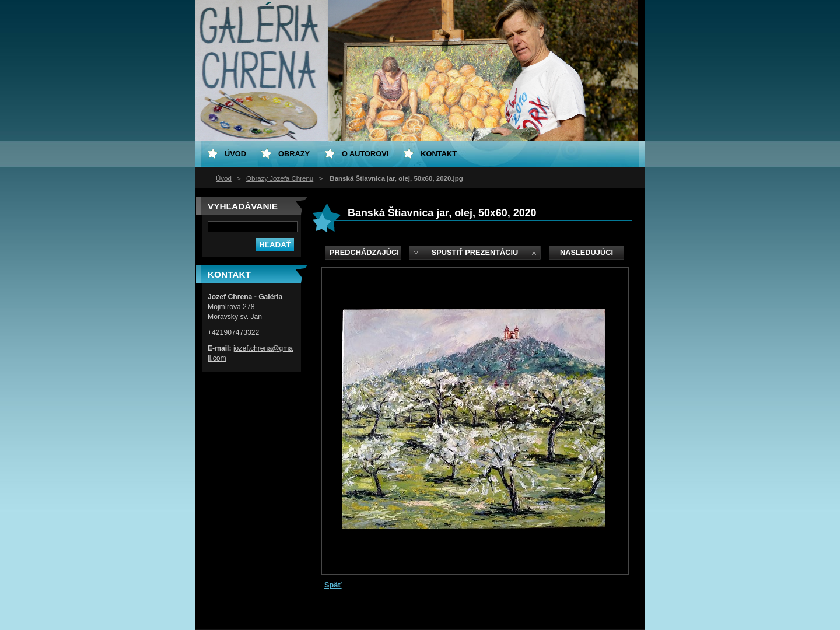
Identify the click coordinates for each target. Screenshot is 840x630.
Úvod (224, 178)
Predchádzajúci (364, 252)
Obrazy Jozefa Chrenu (280, 178)
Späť (333, 585)
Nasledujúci (587, 252)
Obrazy (294, 154)
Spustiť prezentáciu (475, 252)
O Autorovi (365, 154)
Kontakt (439, 154)
